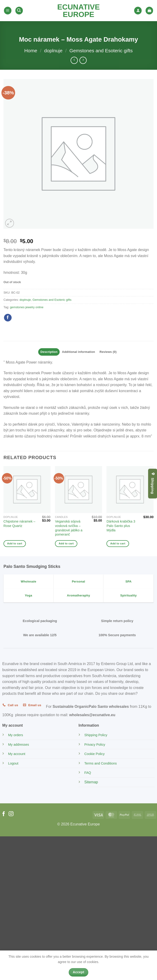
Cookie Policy (94, 754)
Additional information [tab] (78, 352)
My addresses (19, 745)
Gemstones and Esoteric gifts (101, 51)
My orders (16, 735)
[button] (8, 11)
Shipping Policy (96, 735)
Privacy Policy (95, 745)
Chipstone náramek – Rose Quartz (19, 524)
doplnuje (53, 51)
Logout (13, 763)
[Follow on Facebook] (4, 814)
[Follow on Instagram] (11, 814)
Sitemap (91, 782)
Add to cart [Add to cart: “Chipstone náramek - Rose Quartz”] (15, 543)
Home (31, 51)
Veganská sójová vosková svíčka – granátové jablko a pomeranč (69, 528)
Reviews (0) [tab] (108, 352)
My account (17, 754)
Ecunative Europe (79, 11)
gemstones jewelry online (27, 307)
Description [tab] (49, 352)
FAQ (88, 773)
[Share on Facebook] (8, 318)
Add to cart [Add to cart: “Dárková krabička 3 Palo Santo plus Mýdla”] (118, 543)
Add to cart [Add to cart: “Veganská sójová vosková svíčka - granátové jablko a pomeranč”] (66, 543)
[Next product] (74, 60)
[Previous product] (83, 60)
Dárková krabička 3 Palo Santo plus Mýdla (121, 526)
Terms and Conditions (101, 763)
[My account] (138, 11)
